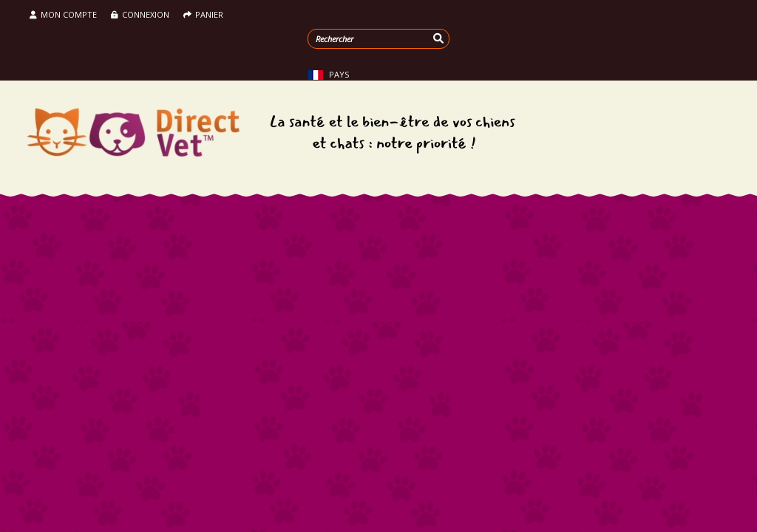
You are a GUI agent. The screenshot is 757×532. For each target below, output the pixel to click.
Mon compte (63, 14)
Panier (203, 14)
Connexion (141, 14)
